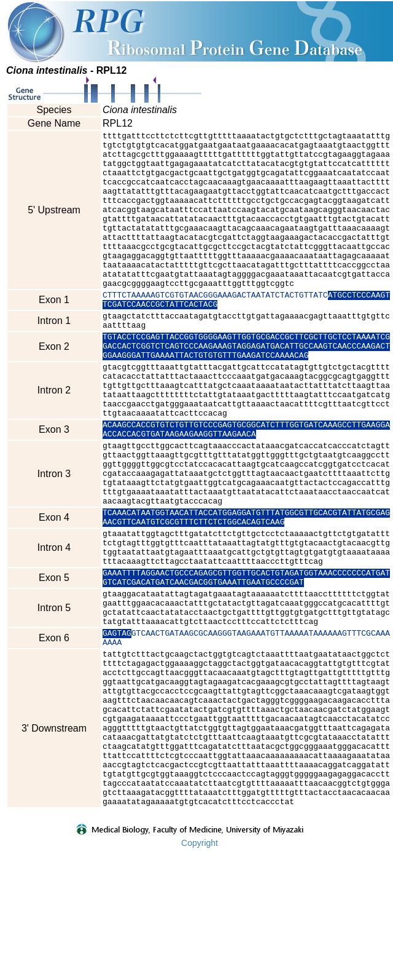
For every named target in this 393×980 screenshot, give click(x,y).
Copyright (200, 972)
